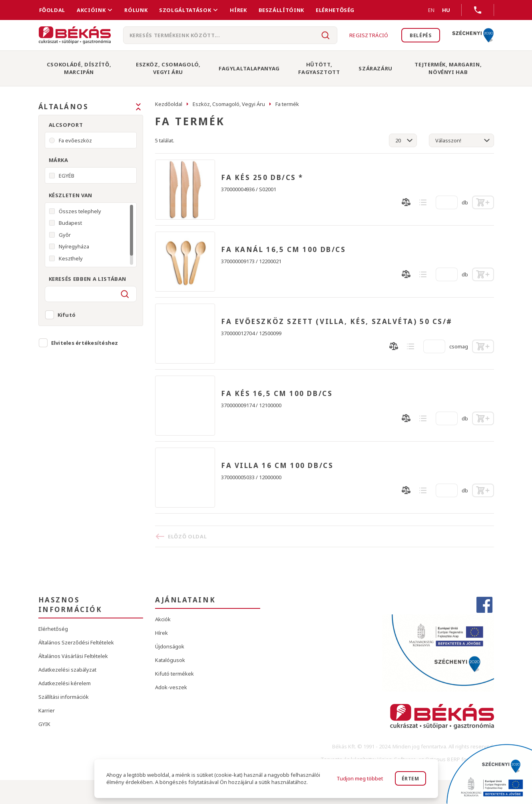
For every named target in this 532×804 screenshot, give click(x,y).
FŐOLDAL (52, 10)
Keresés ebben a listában (88, 279)
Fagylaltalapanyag (249, 68)
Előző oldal (187, 536)
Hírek (238, 10)
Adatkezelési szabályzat (67, 670)
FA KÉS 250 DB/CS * (262, 178)
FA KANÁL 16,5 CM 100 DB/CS (283, 250)
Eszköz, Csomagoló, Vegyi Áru (168, 68)
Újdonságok (170, 646)
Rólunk (136, 10)
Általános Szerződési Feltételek (76, 642)
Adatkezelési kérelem (65, 683)
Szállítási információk (64, 697)
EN (422, 10)
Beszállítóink (281, 10)
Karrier (47, 710)
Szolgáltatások (185, 10)
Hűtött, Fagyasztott (319, 68)
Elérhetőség (335, 10)
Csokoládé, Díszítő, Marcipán (79, 68)
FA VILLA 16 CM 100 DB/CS (277, 466)
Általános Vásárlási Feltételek (73, 656)
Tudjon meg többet (359, 778)
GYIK (44, 724)
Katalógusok (170, 660)
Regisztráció (364, 35)
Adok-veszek (171, 687)
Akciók (163, 619)
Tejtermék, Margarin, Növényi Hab (448, 68)
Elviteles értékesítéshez (85, 343)
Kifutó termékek (174, 674)
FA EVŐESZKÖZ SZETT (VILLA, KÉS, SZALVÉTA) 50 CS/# (337, 322)
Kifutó (67, 315)
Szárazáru (376, 68)
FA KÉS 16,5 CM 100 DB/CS (277, 394)
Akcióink (91, 10)
